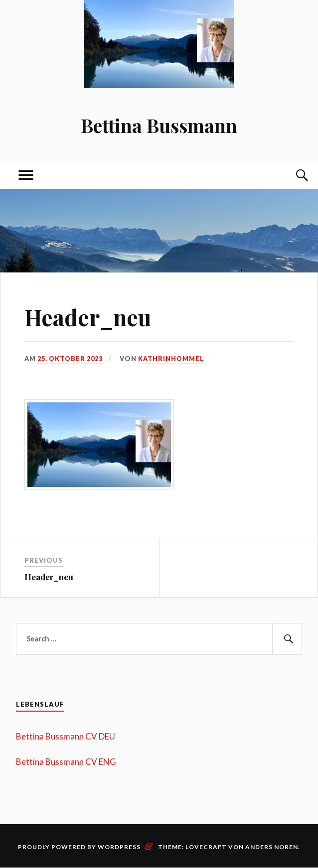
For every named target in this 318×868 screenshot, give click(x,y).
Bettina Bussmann (159, 125)
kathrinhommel (172, 359)
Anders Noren (272, 847)
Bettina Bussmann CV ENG (66, 762)
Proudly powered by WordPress (79, 847)
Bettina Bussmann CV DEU (66, 736)
